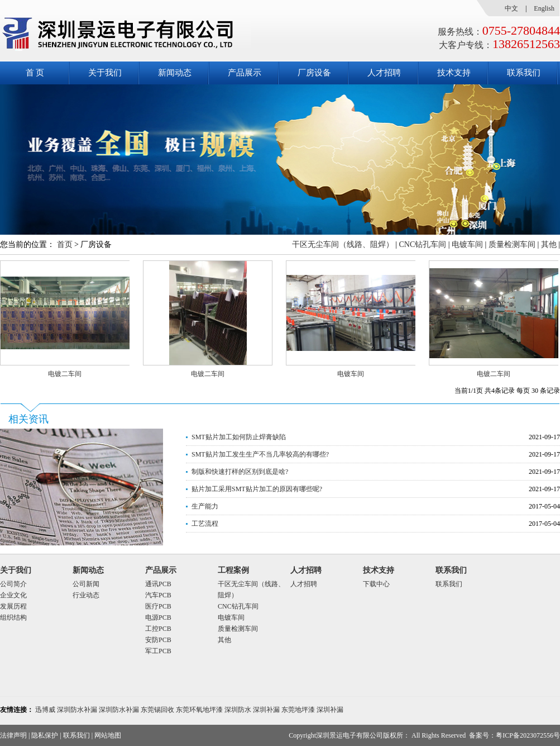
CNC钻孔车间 (422, 244)
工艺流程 (205, 524)
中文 (511, 8)
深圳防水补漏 (77, 710)
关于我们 (105, 73)
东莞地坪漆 (298, 710)
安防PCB (158, 640)
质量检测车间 (512, 244)
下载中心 (376, 584)
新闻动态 (175, 73)
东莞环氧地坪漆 (199, 710)
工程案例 (233, 570)
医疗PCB (158, 606)
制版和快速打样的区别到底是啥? (240, 472)
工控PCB (158, 629)
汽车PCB (158, 595)
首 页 (35, 73)
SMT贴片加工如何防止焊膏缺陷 (239, 437)
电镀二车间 (65, 374)
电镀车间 (467, 244)
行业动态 (86, 595)
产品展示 (245, 73)
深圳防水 (238, 710)
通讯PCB (158, 584)
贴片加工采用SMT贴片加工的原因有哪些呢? (257, 489)
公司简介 (13, 584)
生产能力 (205, 506)
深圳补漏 (266, 710)
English (544, 8)
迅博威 (45, 710)
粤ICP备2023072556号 (528, 735)
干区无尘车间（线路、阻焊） (343, 244)
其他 (549, 244)
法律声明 (13, 735)
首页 (65, 244)
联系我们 (524, 73)
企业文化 (13, 595)
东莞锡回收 (157, 710)
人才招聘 (384, 73)
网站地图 (108, 735)
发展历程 (13, 606)
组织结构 (13, 617)
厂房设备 (314, 73)
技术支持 (454, 73)
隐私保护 (45, 735)
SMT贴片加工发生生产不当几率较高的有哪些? (260, 454)
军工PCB (158, 651)
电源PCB (158, 617)
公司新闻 (86, 584)
